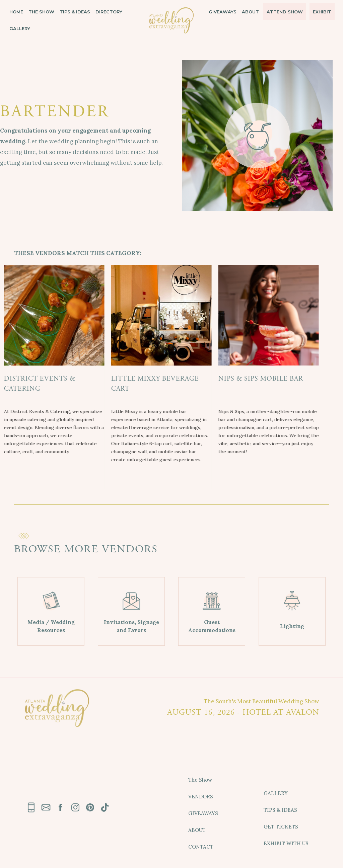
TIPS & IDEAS (75, 12)
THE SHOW (41, 12)
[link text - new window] (61, 807)
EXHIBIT (322, 12)
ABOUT (250, 12)
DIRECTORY (109, 12)
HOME (16, 12)
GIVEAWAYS (223, 12)
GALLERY (20, 28)
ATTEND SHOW (285, 12)
